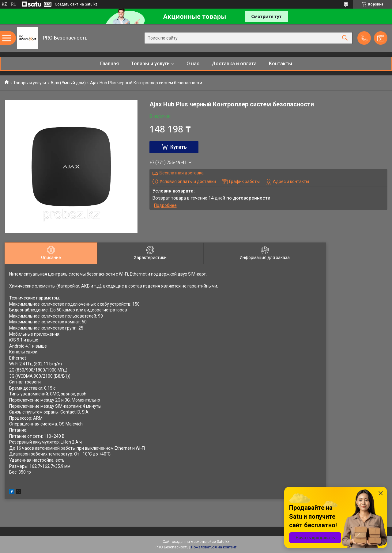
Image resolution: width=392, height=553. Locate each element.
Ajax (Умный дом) (68, 83)
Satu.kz (223, 542)
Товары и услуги (150, 64)
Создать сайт (66, 4)
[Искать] (345, 38)
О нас (193, 64)
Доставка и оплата (234, 64)
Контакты (281, 64)
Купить (179, 147)
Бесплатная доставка (182, 173)
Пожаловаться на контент (214, 547)
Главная (109, 64)
